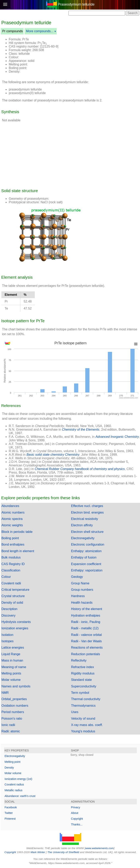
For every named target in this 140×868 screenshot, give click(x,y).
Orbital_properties (14, 699)
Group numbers (82, 590)
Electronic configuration (88, 544)
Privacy (75, 807)
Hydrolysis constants (16, 622)
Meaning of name (14, 667)
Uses (75, 712)
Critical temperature (15, 590)
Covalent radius (14, 784)
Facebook (11, 807)
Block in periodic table (17, 532)
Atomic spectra (12, 519)
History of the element (87, 609)
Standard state (81, 680)
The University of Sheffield (64, 852)
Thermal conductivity (86, 699)
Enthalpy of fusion (84, 557)
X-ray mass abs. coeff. (87, 725)
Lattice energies (13, 648)
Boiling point (10, 538)
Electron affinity (82, 525)
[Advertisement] (100, 44)
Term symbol (80, 693)
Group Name (80, 583)
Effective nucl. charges (87, 506)
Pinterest (10, 819)
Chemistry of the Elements (81, 430)
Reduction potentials (86, 654)
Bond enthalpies (13, 544)
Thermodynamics (83, 706)
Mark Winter (38, 852)
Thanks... (77, 824)
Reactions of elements (87, 648)
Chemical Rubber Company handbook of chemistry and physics (80, 469)
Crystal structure (13, 596)
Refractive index (83, 667)
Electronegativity (83, 538)
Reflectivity (79, 660)
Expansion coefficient (86, 564)
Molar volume (11, 680)
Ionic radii (8, 725)
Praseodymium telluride (76, 4)
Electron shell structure (87, 532)
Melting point (12, 762)
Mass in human (12, 660)
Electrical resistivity (85, 519)
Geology (77, 577)
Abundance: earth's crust (20, 796)
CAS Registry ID (13, 564)
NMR (5, 693)
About (75, 813)
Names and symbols (16, 686)
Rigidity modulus (83, 673)
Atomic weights (12, 525)
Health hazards (82, 603)
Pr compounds (12, 31)
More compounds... (40, 31)
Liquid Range (11, 654)
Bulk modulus (11, 557)
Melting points (11, 673)
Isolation (7, 635)
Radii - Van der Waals (86, 641)
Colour (6, 577)
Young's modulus (83, 731)
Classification (11, 570)
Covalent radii (11, 583)
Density (9, 768)
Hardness (78, 596)
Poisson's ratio (12, 719)
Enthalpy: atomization (86, 551)
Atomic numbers (13, 512)
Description (9, 609)
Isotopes (7, 641)
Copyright (77, 819)
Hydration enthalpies (86, 615)
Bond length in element (18, 551)
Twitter (9, 813)
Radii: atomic (11, 731)
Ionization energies (15, 628)
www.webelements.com (99, 848)
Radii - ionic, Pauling (86, 622)
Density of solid (12, 603)
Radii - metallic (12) (85, 628)
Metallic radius (13, 790)
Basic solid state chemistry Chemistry (53, 455)
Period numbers (13, 712)
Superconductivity (84, 686)
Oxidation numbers (15, 706)
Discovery (8, 615)
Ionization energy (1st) (18, 779)
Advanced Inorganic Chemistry (117, 437)
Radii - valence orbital (86, 635)
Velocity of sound (83, 719)
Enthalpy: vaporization (87, 570)
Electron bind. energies (87, 512)
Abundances (10, 506)
